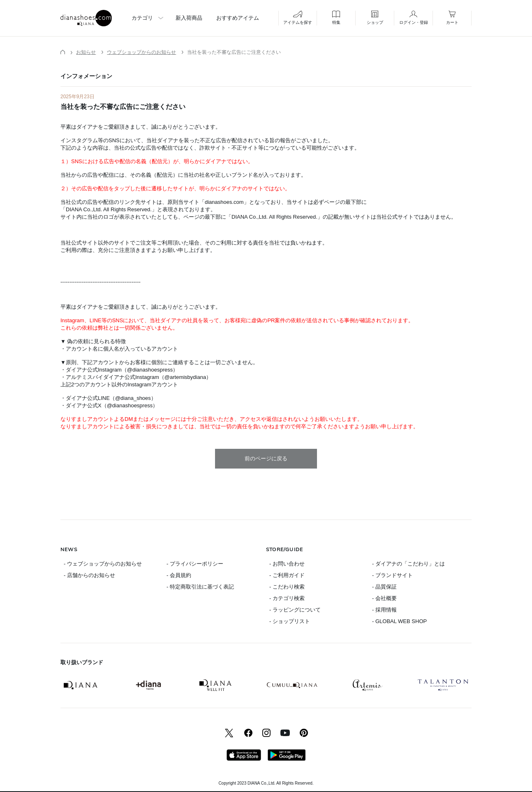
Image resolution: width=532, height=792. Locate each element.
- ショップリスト (290, 621)
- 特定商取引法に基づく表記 (200, 587)
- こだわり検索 (287, 587)
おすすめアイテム (238, 18)
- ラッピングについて (295, 610)
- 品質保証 (384, 587)
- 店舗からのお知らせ (89, 575)
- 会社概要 (384, 598)
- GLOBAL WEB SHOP (399, 621)
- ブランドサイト (392, 575)
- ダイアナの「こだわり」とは (408, 564)
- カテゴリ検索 (287, 598)
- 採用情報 (384, 610)
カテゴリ (142, 18)
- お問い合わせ (287, 564)
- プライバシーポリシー (195, 564)
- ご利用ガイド (287, 575)
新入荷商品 (189, 18)
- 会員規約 (179, 575)
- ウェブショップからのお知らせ (103, 564)
